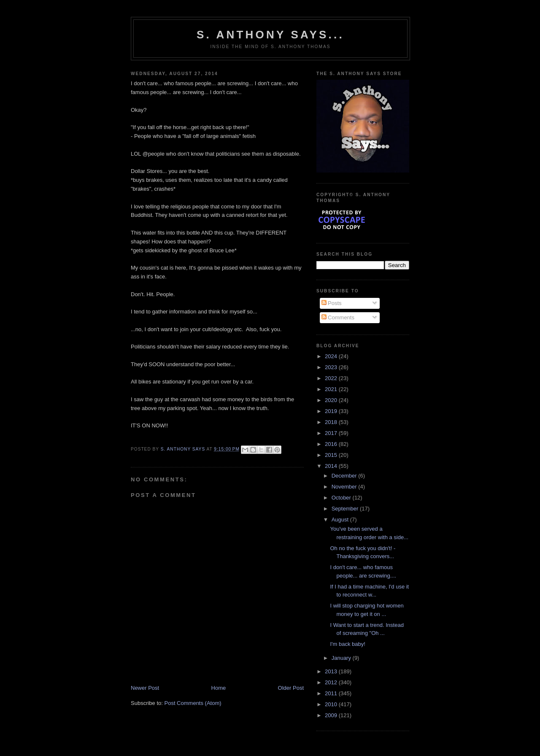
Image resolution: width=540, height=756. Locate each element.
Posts (332, 303)
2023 (332, 367)
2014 (332, 466)
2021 (332, 389)
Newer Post (145, 688)
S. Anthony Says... (270, 35)
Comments (338, 317)
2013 (332, 671)
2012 (332, 682)
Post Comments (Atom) (193, 703)
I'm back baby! (347, 644)
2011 (332, 693)
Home (219, 688)
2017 (332, 433)
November (345, 487)
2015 (332, 455)
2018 (332, 422)
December (345, 476)
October (342, 498)
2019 (332, 411)
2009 (332, 715)
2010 (332, 704)
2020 (332, 400)
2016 (332, 444)
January (342, 658)
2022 (332, 378)
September (346, 509)
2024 (332, 356)
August (341, 520)
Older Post (291, 688)
